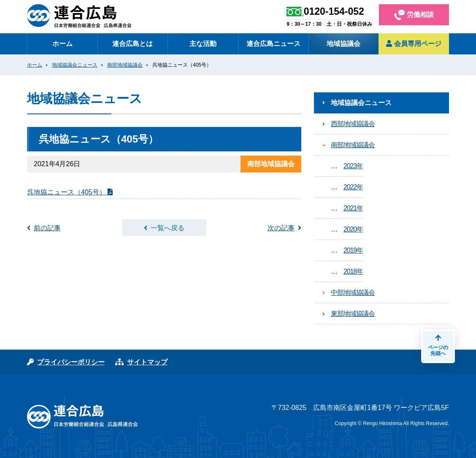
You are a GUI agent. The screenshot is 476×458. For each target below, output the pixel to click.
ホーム (62, 44)
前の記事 (47, 228)
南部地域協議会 (353, 145)
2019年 (353, 250)
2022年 (353, 187)
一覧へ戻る (168, 228)
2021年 (353, 208)
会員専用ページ (414, 44)
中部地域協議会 (353, 292)
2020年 (353, 229)
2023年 (353, 166)
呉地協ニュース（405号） (67, 192)
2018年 (353, 271)
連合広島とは (133, 44)
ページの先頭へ (438, 345)
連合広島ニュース (273, 44)
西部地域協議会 (353, 124)
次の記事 (281, 228)
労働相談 (414, 15)
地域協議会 (343, 44)
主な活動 (203, 44)
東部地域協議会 (353, 314)
